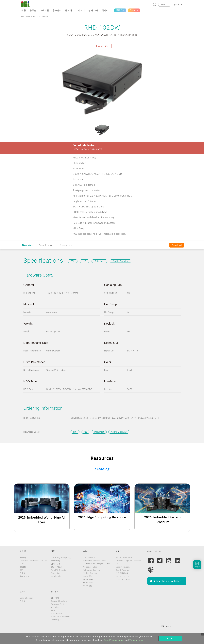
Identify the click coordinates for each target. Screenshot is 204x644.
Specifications (47, 245)
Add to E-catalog (120, 261)
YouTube (55, 607)
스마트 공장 (88, 576)
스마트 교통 (88, 579)
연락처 (23, 573)
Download (177, 245)
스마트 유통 (88, 582)
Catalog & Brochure (59, 601)
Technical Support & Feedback (128, 561)
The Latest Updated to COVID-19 (33, 561)
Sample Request (26, 598)
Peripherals (56, 576)
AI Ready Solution (90, 567)
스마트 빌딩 (88, 586)
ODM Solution (89, 557)
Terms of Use (136, 640)
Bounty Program (123, 570)
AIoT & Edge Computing (61, 557)
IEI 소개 (23, 557)
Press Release (57, 613)
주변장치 (44, 16)
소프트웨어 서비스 (123, 573)
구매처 (23, 601)
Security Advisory (123, 567)
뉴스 (53, 610)
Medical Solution (90, 573)
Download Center (123, 579)
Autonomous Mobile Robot (94, 561)
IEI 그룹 (23, 567)
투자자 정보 (25, 576)
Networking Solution (91, 570)
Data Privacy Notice (114, 640)
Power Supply (57, 573)
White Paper (56, 620)
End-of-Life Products (30, 16)
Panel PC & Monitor (59, 570)
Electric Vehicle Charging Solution (97, 564)
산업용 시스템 (57, 567)
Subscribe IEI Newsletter (61, 617)
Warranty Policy (122, 576)
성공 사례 (55, 598)
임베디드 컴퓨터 (58, 564)
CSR (21, 570)
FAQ (118, 564)
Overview (28, 245)
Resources (66, 245)
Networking (56, 561)
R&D (22, 564)
